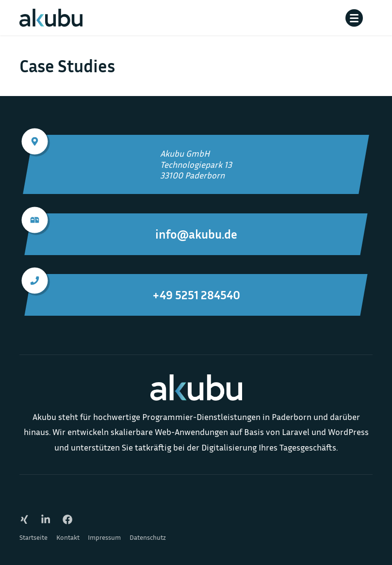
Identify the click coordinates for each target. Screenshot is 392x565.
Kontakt (68, 537)
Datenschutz (148, 537)
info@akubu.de (133, 227)
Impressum (104, 537)
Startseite (33, 537)
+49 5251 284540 (134, 288)
